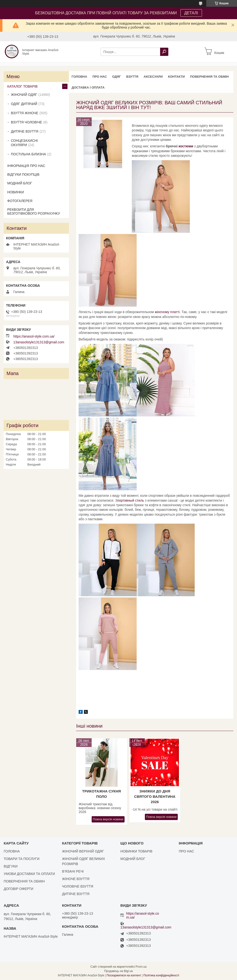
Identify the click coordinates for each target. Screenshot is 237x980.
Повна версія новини (108, 819)
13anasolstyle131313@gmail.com (39, 342)
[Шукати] (164, 52)
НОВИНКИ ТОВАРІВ (136, 851)
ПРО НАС (100, 77)
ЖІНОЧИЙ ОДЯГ (24, 95)
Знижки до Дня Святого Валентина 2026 (155, 796)
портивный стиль (131, 500)
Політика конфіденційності (161, 975)
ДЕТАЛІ (191, 13)
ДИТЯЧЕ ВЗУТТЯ (25, 131)
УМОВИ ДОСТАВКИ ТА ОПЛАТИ (29, 874)
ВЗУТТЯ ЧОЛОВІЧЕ (26, 122)
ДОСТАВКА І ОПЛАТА (88, 87)
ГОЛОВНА (79, 77)
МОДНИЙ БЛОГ (20, 183)
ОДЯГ (117, 77)
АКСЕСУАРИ (153, 77)
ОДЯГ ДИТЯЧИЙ (24, 104)
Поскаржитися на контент (124, 975)
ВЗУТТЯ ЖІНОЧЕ (25, 113)
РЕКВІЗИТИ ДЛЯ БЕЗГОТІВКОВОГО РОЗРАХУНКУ (34, 211)
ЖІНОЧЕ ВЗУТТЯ (76, 879)
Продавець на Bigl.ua (118, 971)
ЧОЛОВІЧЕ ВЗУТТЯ (78, 886)
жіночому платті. (168, 312)
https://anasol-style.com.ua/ (34, 336)
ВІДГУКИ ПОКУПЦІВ (23, 174)
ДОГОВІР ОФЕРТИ (19, 889)
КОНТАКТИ (177, 77)
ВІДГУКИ (11, 866)
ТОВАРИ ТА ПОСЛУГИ (22, 859)
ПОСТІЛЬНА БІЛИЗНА (28, 154)
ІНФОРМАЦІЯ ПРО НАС (26, 166)
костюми (186, 146)
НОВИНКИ (16, 192)
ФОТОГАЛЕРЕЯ (20, 201)
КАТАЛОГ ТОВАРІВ (22, 86)
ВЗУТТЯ (132, 77)
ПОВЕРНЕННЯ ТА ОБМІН (209, 77)
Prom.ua (141, 967)
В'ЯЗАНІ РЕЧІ (73, 871)
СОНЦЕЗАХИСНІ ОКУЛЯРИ (24, 143)
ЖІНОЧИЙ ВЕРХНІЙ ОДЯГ (83, 851)
